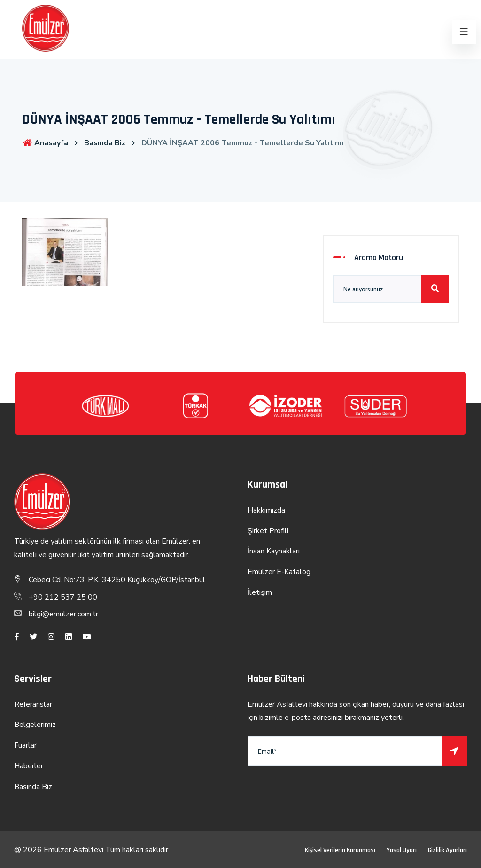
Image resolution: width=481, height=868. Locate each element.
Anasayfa (45, 143)
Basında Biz (105, 143)
